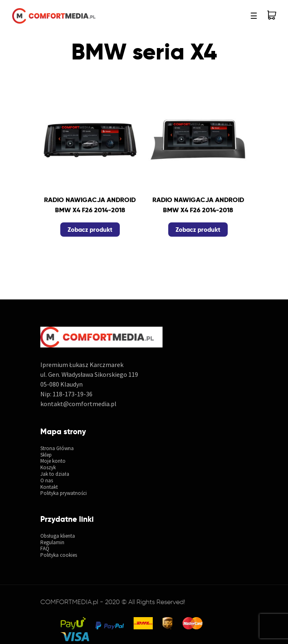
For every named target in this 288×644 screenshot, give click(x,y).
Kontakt (49, 487)
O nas (47, 481)
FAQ (45, 549)
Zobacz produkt (90, 230)
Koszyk (48, 468)
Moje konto (53, 461)
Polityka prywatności (64, 493)
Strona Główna (57, 448)
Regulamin (52, 543)
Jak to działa (55, 474)
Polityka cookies (59, 555)
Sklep (46, 455)
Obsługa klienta (58, 536)
